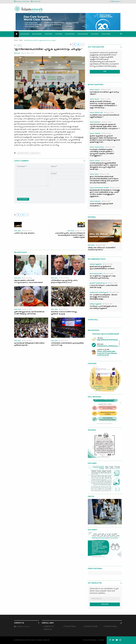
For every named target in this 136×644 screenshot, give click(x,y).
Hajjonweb (95, 34)
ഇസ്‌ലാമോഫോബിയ (23, 153)
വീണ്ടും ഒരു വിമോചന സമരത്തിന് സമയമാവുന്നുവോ (102, 249)
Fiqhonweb (48, 34)
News (21, 40)
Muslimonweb (70, 34)
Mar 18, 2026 (106, 90)
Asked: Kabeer (95, 90)
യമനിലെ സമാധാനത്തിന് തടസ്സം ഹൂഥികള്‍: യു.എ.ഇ (64, 313)
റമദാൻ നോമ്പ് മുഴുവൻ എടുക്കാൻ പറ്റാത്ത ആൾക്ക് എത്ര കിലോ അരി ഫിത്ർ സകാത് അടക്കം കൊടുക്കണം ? (105, 127)
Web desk (17, 53)
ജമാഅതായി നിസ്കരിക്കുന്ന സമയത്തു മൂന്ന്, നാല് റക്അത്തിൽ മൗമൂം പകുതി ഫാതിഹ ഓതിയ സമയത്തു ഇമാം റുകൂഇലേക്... (105, 193)
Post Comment (23, 199)
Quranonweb (25, 34)
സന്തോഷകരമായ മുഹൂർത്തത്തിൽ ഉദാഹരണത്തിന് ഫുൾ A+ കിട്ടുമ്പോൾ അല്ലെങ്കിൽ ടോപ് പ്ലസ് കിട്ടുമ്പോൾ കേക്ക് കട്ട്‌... (104, 166)
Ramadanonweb (83, 34)
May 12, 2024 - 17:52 (28, 53)
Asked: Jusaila (95, 161)
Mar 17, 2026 (105, 99)
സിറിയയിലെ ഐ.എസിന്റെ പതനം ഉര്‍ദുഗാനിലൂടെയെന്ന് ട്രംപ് (64, 282)
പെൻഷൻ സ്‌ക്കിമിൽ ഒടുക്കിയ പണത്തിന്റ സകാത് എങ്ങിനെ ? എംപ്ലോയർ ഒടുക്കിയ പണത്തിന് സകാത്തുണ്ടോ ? (102, 153)
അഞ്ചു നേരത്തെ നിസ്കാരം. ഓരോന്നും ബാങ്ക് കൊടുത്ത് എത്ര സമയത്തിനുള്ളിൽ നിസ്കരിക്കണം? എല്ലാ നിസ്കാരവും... (103, 105)
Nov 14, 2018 (27, 309)
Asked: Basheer (95, 122)
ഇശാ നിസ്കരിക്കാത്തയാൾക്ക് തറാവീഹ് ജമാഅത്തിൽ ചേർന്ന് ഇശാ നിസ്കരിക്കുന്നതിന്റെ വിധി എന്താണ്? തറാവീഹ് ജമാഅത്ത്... (104, 180)
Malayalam (116, 2)
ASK (105, 72)
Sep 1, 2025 (113, 283)
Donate (101, 640)
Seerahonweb (37, 34)
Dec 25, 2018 (64, 278)
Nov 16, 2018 (27, 341)
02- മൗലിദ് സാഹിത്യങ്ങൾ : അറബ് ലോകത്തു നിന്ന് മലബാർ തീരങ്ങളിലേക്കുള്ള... (103, 297)
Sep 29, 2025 (108, 264)
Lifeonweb (59, 34)
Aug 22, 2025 (108, 304)
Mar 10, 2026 (115, 188)
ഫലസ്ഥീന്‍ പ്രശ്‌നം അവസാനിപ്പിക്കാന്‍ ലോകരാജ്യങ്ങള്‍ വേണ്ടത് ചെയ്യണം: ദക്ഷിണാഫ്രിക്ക (70, 235)
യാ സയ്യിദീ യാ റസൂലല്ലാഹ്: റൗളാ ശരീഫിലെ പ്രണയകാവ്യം (103, 277)
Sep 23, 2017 (64, 309)
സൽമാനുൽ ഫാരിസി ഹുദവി (99, 293)
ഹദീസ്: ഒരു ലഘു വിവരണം (25, 233)
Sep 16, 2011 (27, 231)
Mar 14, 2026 (107, 122)
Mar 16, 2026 (109, 113)
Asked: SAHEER (95, 134)
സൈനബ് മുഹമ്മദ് (96, 274)
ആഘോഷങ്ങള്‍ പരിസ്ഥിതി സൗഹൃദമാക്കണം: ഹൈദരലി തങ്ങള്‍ (28, 282)
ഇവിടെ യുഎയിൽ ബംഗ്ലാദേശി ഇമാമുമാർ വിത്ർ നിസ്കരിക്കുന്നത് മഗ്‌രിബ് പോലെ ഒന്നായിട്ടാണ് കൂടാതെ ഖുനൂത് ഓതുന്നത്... (105, 139)
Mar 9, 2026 (106, 201)
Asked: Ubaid (94, 174)
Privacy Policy (70, 626)
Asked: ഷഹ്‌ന (94, 99)
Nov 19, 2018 (27, 278)
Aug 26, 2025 (114, 292)
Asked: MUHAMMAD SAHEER (99, 188)
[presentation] (31, 191)
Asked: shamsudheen (97, 147)
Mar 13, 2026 (106, 133)
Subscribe (105, 604)
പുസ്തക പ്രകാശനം (35, 153)
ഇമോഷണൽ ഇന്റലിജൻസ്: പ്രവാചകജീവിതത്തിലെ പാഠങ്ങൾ (102, 268)
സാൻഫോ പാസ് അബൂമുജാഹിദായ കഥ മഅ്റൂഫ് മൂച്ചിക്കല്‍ (103, 308)
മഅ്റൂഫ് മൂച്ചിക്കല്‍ (96, 264)
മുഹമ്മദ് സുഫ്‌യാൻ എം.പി (98, 283)
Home (16, 40)
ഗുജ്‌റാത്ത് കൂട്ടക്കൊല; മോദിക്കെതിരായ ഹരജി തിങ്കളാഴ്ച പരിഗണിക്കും (29, 313)
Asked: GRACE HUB (96, 113)
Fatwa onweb (106, 34)
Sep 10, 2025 (108, 274)
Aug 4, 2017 (63, 341)
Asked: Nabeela (95, 202)
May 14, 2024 (80, 231)
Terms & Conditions (90, 640)
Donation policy (111, 626)
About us (48, 629)
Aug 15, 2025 (101, 245)
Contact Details (91, 626)
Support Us (49, 626)
